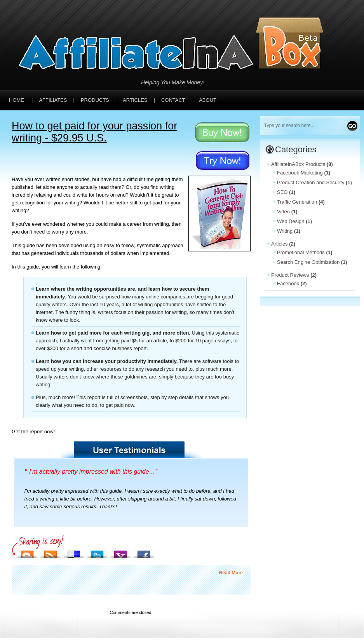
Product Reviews (290, 275)
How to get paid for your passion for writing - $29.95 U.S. (94, 132)
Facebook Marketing (300, 173)
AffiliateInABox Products (298, 164)
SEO (282, 192)
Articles (280, 244)
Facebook (288, 283)
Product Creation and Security (311, 182)
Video (283, 212)
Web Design (291, 221)
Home (17, 100)
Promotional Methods (301, 252)
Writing (285, 231)
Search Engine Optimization (308, 262)
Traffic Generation (297, 202)
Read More (231, 573)
